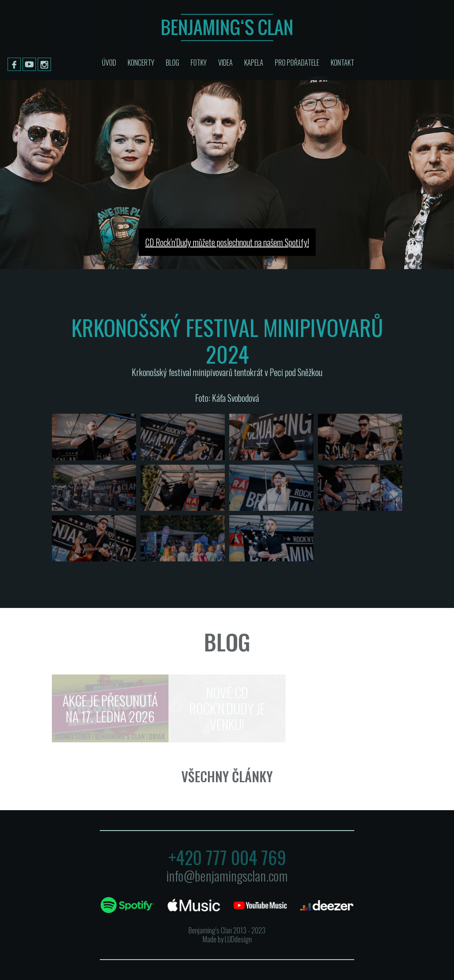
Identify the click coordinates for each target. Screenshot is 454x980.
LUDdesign (238, 939)
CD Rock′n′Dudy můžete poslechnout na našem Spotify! (227, 242)
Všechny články (227, 776)
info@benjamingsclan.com (227, 876)
